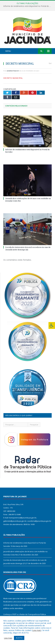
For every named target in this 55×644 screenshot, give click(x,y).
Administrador (13, 71)
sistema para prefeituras (36, 598)
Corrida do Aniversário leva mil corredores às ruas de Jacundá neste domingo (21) (28, 248)
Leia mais (37, 630)
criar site (20, 598)
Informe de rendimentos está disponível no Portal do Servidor (28, 6)
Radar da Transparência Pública (33, 614)
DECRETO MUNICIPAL (13, 78)
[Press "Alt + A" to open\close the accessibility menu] (52, 325)
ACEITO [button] (19, 638)
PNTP (14, 614)
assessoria (22, 602)
